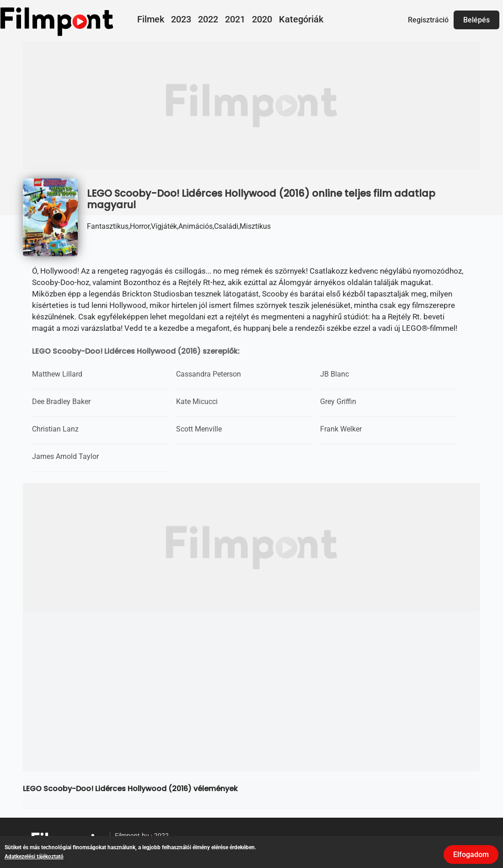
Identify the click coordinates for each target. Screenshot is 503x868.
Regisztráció (428, 20)
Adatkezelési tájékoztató (34, 857)
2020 (262, 19)
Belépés (476, 20)
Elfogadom (471, 855)
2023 (181, 19)
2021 (235, 19)
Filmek (151, 19)
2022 (208, 19)
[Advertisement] (251, 105)
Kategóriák (301, 19)
